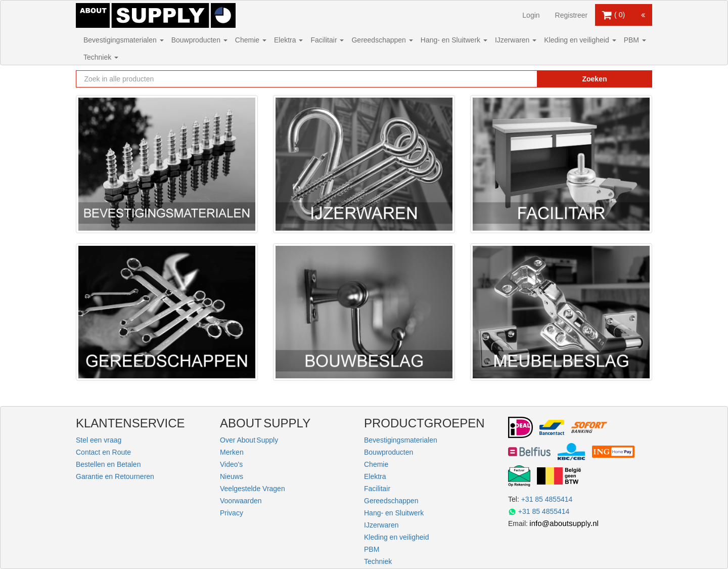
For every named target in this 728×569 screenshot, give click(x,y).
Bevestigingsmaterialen (124, 40)
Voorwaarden (241, 501)
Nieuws (232, 476)
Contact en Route (103, 452)
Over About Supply (249, 440)
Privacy (232, 513)
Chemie (251, 40)
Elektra (288, 40)
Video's (231, 464)
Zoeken (594, 79)
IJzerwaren (516, 40)
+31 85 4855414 (547, 499)
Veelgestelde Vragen (253, 489)
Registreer (572, 15)
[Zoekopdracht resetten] (508, 79)
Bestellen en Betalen (108, 464)
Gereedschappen (382, 40)
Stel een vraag (99, 440)
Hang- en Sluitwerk (454, 40)
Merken (232, 452)
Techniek (101, 57)
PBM (635, 40)
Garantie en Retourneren (115, 476)
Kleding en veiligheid (580, 40)
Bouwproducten (199, 40)
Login (531, 15)
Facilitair (327, 40)
